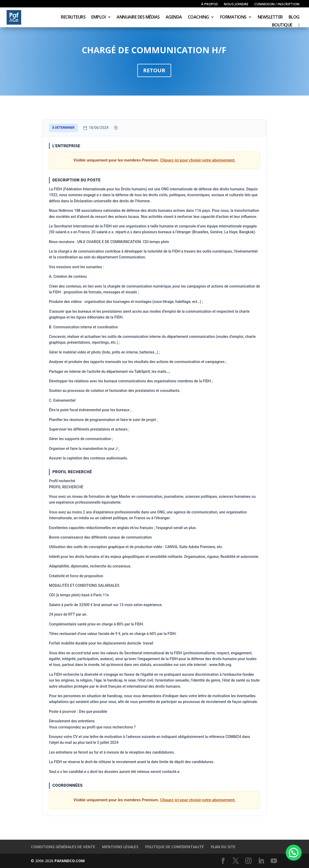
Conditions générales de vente (63, 847)
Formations (233, 17)
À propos (210, 4)
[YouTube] (274, 861)
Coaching (198, 17)
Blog (294, 17)
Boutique (282, 25)
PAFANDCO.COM (70, 861)
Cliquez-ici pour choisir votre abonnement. (198, 160)
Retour (154, 70)
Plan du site (223, 847)
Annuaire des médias (138, 17)
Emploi (98, 17)
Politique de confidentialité (175, 847)
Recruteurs (73, 17)
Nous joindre (236, 4)
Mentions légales (120, 847)
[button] (294, 853)
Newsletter (270, 17)
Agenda (174, 17)
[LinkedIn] (261, 861)
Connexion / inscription (277, 4)
